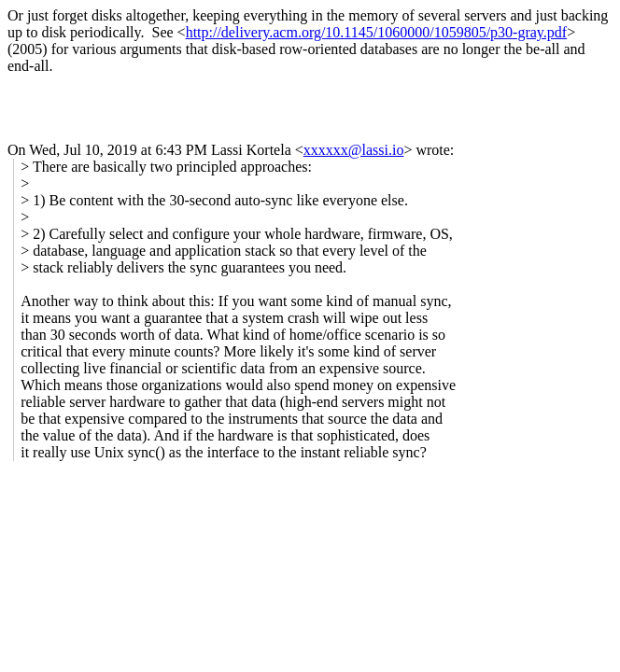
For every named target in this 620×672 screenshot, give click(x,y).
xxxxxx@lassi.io (354, 150)
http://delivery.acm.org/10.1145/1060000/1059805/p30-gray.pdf (377, 32)
